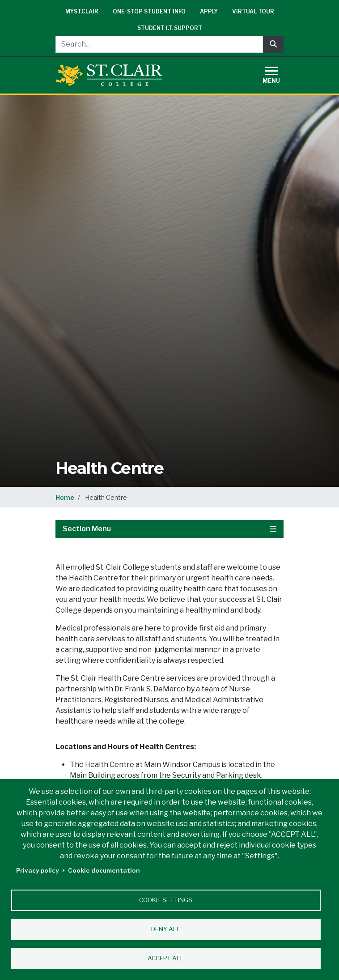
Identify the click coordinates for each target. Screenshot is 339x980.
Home (65, 497)
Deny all (166, 929)
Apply (209, 11)
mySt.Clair (82, 11)
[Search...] (159, 44)
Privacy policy (38, 870)
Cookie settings (166, 900)
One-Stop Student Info (149, 11)
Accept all (166, 958)
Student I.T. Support (170, 28)
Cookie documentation (104, 870)
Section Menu (169, 529)
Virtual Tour (253, 11)
